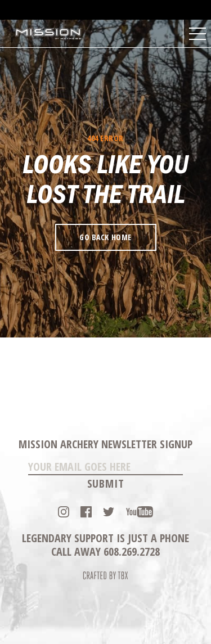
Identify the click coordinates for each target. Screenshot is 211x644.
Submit (106, 483)
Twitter (109, 512)
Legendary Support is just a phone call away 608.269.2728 (105, 545)
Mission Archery (49, 34)
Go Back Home (105, 237)
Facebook (86, 512)
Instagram (64, 512)
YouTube (140, 512)
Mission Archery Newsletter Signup (105, 444)
